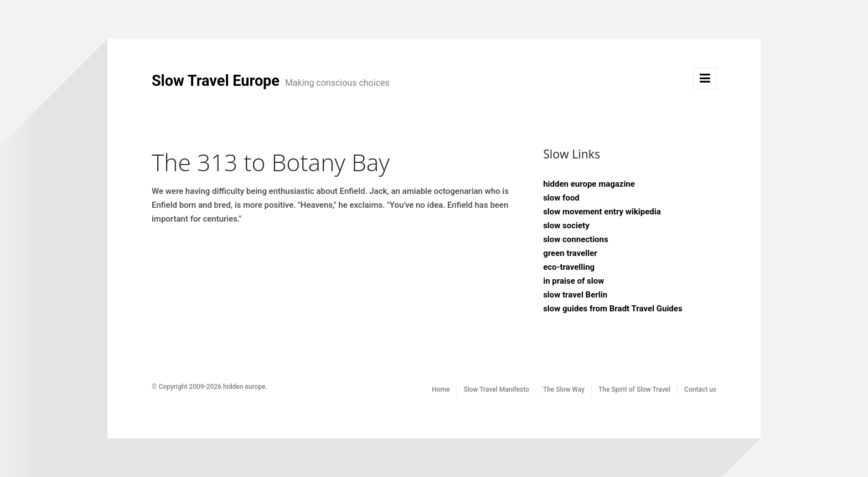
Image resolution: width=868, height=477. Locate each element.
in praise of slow (573, 281)
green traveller (570, 253)
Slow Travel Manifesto (496, 389)
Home (441, 389)
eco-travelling (569, 267)
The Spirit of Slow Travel (634, 389)
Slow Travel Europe (271, 81)
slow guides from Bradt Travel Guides (613, 309)
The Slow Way (564, 389)
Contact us (700, 389)
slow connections (576, 239)
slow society (566, 225)
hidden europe (244, 387)
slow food (561, 198)
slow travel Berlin (575, 295)
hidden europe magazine (589, 184)
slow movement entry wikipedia (602, 212)
